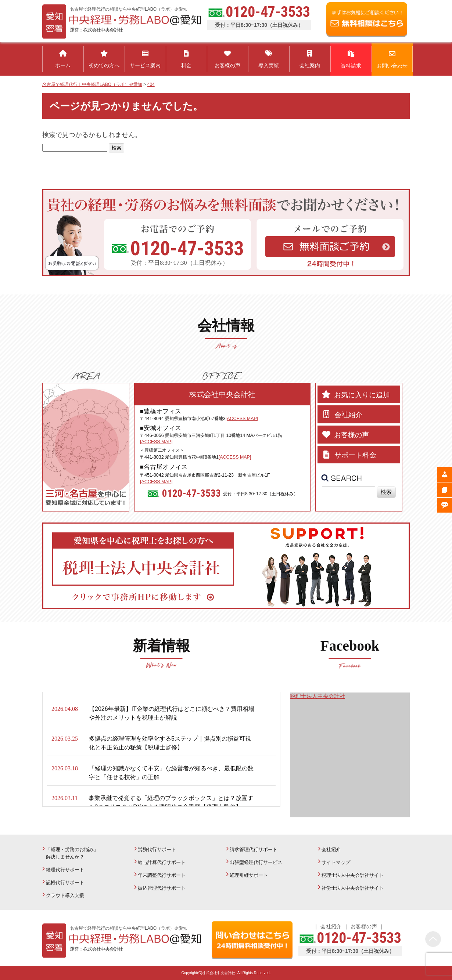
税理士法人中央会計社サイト (353, 875)
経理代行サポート (65, 870)
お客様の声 (364, 926)
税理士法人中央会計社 (318, 696)
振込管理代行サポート (162, 888)
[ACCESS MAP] (242, 419)
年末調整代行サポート (162, 875)
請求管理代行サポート (254, 849)
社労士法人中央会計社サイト (353, 888)
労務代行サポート (157, 849)
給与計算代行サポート (162, 862)
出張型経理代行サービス (256, 862)
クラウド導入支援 (65, 895)
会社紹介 (331, 849)
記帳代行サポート (65, 883)
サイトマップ (336, 862)
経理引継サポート (249, 875)
